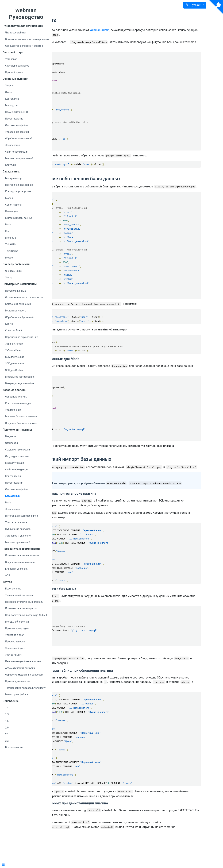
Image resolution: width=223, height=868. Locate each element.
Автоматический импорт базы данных (114, 468)
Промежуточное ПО (17, 112)
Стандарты (11, 443)
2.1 (7, 734)
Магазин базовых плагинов (21, 416)
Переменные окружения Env (21, 337)
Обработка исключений (19, 138)
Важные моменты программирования (27, 39)
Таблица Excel (13, 350)
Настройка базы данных (19, 185)
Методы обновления (17, 622)
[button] (195, 5)
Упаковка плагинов (16, 522)
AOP (8, 575)
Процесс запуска (15, 642)
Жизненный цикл (15, 648)
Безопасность (13, 589)
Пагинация (11, 211)
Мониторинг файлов (17, 695)
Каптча (9, 324)
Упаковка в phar (14, 635)
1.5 (7, 714)
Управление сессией (17, 132)
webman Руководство (26, 14)
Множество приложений (19, 158)
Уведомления (13, 410)
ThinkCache (12, 251)
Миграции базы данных (19, 218)
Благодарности (14, 747)
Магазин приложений (18, 542)
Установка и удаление (18, 536)
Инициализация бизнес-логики (23, 661)
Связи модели (13, 205)
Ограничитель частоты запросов (24, 297)
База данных (13, 496)
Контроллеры (13, 476)
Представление (14, 119)
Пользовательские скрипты (21, 608)
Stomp (9, 277)
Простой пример (15, 72)
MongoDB (11, 238)
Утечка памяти (14, 655)
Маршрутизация (15, 463)
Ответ (9, 92)
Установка (11, 59)
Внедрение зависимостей (20, 562)
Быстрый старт (14, 178)
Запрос (9, 86)
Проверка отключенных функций (24, 602)
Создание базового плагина (21, 423)
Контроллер (12, 99)
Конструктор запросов (18, 191)
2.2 (7, 741)
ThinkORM (11, 244)
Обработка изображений (19, 317)
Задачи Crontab (14, 344)
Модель (10, 198)
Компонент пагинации (18, 304)
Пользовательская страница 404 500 (26, 615)
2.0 (7, 728)
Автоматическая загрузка (20, 668)
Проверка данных (16, 291)
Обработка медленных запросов (24, 675)
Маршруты (11, 105)
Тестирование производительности (26, 688)
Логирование (13, 145)
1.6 (7, 721)
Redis (8, 225)
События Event (14, 330)
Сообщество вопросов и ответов (24, 46)
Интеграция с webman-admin (22, 516)
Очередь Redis (13, 271)
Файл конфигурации (17, 152)
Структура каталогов (17, 66)
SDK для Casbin (14, 370)
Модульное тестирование (20, 377)
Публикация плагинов (18, 529)
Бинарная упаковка (16, 569)
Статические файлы (17, 125)
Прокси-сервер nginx (17, 628)
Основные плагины (16, 397)
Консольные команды (18, 403)
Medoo (9, 258)
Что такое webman (16, 33)
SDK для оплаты (15, 364)
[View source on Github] (216, 7)
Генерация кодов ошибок (20, 383)
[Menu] (25, 865)
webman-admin (147, 30)
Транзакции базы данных (20, 595)
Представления (14, 483)
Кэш (8, 231)
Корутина (11, 165)
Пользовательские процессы (22, 555)
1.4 (7, 708)
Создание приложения (18, 450)
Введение (11, 436)
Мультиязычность (16, 311)
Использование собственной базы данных (119, 179)
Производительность (17, 681)
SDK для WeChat (14, 357)
